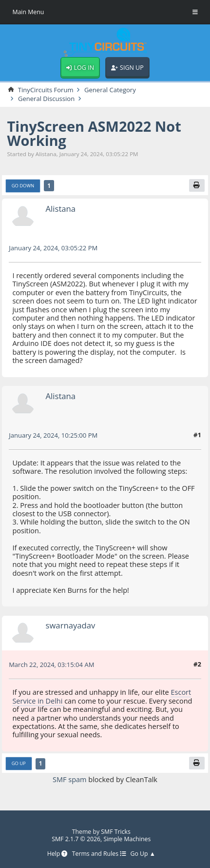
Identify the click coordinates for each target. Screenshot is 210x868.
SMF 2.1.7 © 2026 (76, 839)
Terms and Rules (99, 854)
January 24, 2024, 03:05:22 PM (53, 248)
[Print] (197, 185)
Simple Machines (127, 839)
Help (57, 854)
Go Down (23, 186)
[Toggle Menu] (195, 12)
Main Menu (28, 12)
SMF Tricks (116, 832)
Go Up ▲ (143, 854)
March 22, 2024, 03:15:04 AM (51, 665)
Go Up (19, 763)
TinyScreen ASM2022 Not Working (94, 133)
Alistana (61, 209)
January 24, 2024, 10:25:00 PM (53, 435)
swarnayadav (71, 625)
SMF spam (70, 779)
